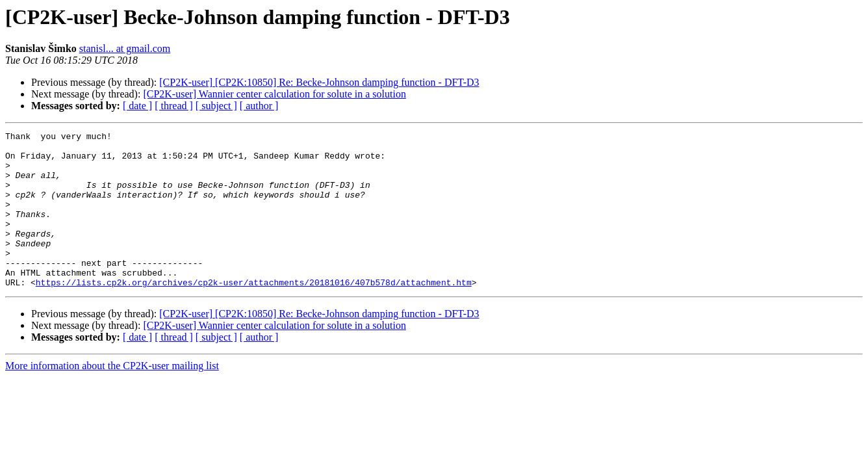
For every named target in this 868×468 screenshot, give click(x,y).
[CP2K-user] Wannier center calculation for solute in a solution (274, 94)
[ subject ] (216, 106)
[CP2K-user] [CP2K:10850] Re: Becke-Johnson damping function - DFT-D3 (319, 82)
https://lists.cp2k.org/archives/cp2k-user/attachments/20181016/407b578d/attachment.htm (254, 313)
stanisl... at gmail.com (125, 48)
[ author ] (259, 106)
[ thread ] (174, 106)
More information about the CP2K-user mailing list (112, 397)
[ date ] (137, 106)
